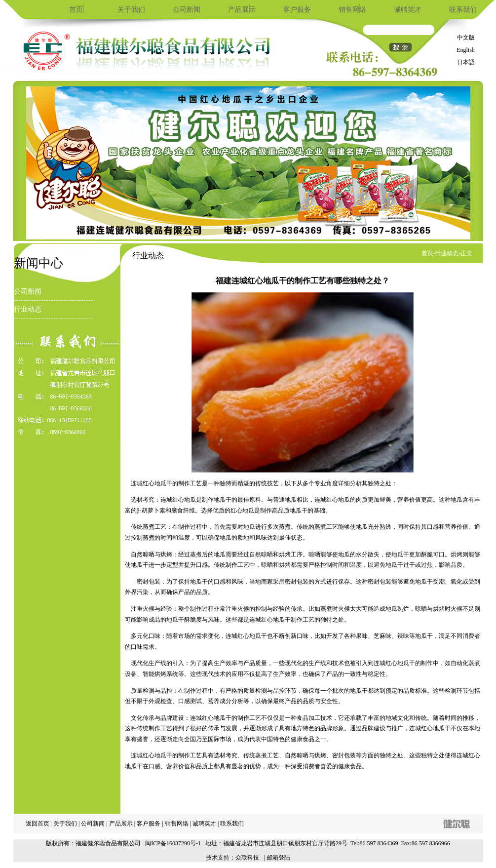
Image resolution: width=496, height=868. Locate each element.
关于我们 (131, 10)
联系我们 (463, 10)
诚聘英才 (408, 10)
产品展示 (242, 10)
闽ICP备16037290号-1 (173, 843)
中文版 (466, 38)
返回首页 (38, 824)
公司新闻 (187, 10)
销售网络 (352, 10)
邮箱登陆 (278, 858)
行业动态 (28, 309)
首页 (76, 10)
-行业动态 (446, 253)
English (466, 50)
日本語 (466, 62)
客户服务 (297, 10)
